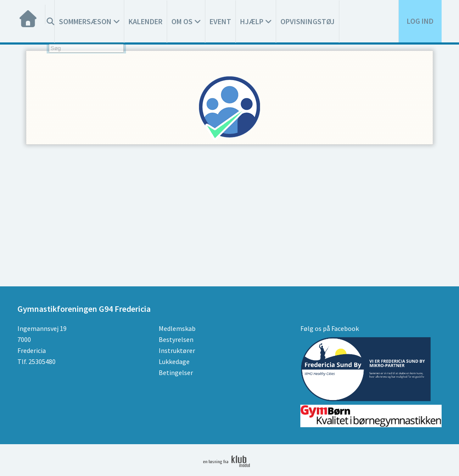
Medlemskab (177, 328)
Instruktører (177, 350)
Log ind (420, 21)
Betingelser (176, 372)
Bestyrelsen (176, 339)
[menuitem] (31, 14)
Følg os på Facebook (330, 328)
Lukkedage (174, 361)
